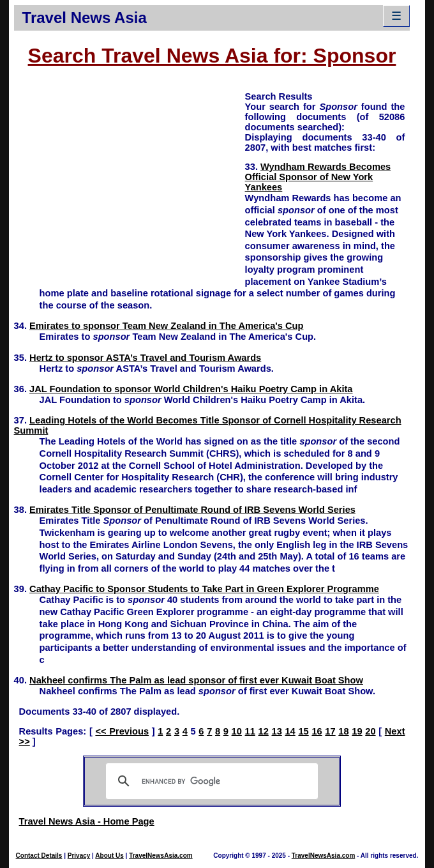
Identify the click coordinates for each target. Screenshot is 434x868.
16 (317, 731)
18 (343, 731)
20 (370, 731)
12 (264, 731)
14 (290, 731)
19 (357, 731)
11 (250, 731)
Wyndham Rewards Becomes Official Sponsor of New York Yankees (318, 177)
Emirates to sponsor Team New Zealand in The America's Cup (166, 326)
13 (276, 731)
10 (237, 731)
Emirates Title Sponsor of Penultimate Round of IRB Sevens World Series (192, 510)
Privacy (79, 856)
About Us (109, 856)
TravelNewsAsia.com (161, 856)
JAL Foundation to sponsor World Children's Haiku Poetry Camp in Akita (191, 389)
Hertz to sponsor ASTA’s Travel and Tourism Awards (145, 358)
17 (330, 731)
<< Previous (122, 731)
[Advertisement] (130, 179)
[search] (210, 781)
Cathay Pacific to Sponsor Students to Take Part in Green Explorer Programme (204, 589)
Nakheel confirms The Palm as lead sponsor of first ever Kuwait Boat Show (196, 680)
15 (303, 731)
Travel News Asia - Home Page (87, 821)
